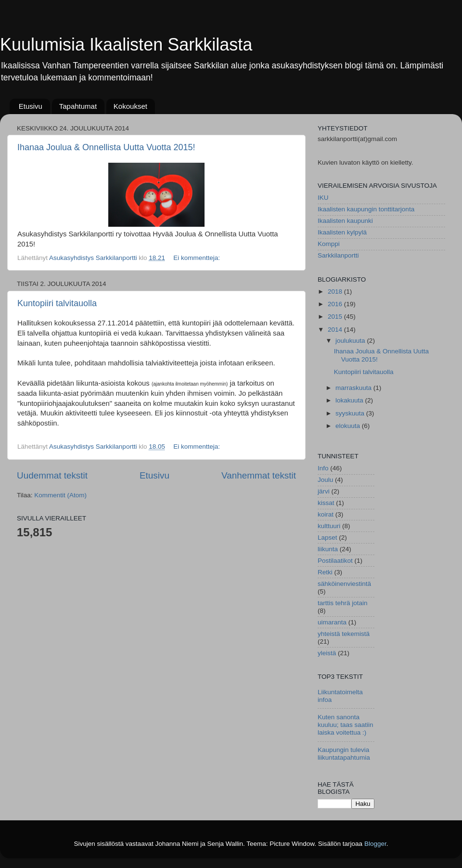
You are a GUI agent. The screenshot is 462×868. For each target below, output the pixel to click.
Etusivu (31, 106)
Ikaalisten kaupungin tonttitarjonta (366, 209)
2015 (336, 317)
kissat (326, 503)
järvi (324, 491)
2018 (336, 291)
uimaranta (332, 622)
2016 (336, 304)
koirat (326, 514)
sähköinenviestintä (344, 584)
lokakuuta (350, 400)
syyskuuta (351, 413)
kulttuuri (329, 526)
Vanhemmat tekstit (259, 475)
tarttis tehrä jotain (343, 603)
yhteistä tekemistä (344, 634)
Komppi (329, 244)
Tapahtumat (78, 106)
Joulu (325, 480)
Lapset (327, 538)
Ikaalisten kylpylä (342, 232)
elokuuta (349, 426)
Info (323, 468)
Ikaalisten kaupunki (345, 221)
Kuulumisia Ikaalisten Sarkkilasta (126, 45)
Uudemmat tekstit (52, 475)
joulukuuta (351, 341)
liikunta (328, 549)
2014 (336, 330)
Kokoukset (130, 106)
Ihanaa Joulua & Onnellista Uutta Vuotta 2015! (106, 147)
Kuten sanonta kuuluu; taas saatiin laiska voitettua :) (346, 725)
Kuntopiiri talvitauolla (57, 303)
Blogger (375, 844)
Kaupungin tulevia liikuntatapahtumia (344, 754)
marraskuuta (354, 388)
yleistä (327, 653)
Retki (325, 572)
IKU (323, 198)
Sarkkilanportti (338, 255)
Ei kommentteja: (198, 258)
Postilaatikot (335, 561)
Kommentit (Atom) (60, 495)
